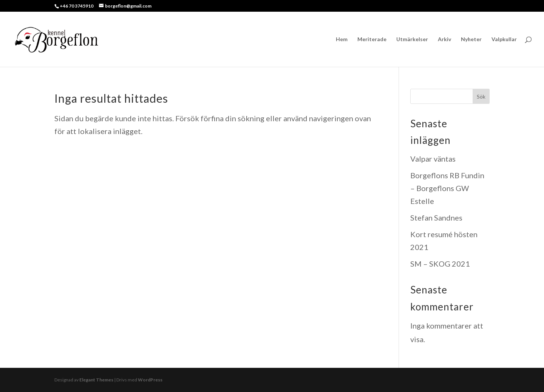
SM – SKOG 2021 (440, 264)
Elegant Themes (96, 380)
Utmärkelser (412, 39)
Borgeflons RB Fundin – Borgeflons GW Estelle (447, 188)
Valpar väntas (433, 159)
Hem (342, 39)
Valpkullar (504, 39)
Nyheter (471, 39)
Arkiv (444, 39)
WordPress (150, 380)
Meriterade (372, 39)
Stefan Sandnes (436, 218)
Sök (481, 96)
